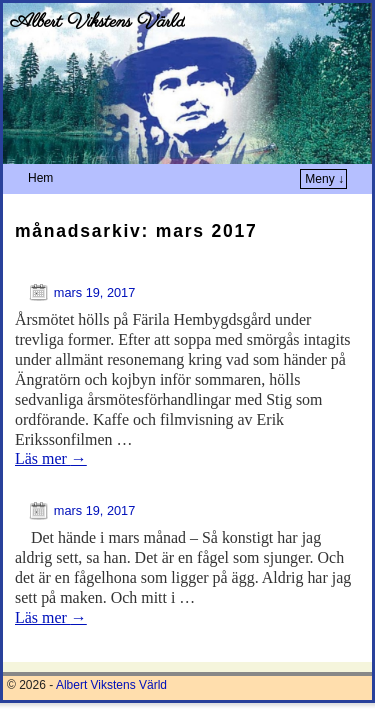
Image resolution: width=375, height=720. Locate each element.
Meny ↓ (324, 179)
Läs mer (51, 458)
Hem (40, 178)
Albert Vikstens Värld (97, 22)
